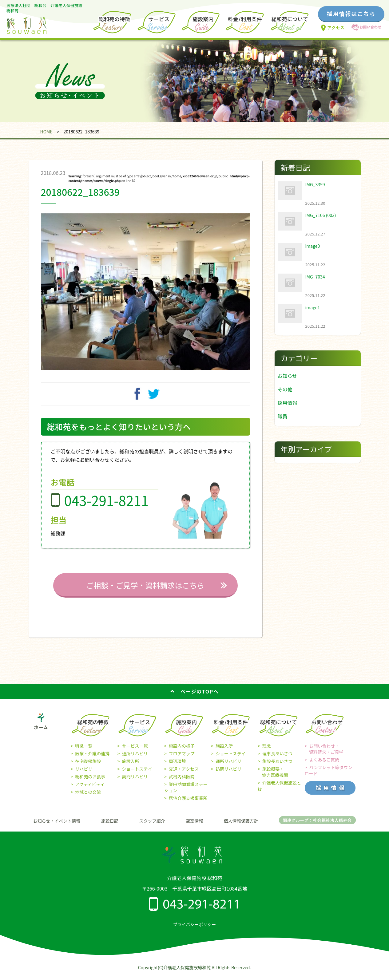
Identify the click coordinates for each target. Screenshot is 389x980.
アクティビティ (90, 788)
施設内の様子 (182, 749)
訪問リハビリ (135, 780)
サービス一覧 (135, 749)
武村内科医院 (182, 780)
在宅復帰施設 (88, 765)
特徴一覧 (84, 749)
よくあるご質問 (324, 763)
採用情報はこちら (351, 14)
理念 (267, 749)
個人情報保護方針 (241, 824)
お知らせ (288, 376)
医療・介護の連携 (92, 757)
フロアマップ (182, 757)
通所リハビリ (135, 757)
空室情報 (194, 824)
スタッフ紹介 (152, 824)
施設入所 (130, 765)
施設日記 (110, 824)
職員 (283, 416)
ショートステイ (137, 772)
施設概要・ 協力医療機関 (273, 775)
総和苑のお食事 (90, 780)
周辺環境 (177, 765)
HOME (46, 132)
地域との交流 (88, 795)
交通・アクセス (184, 772)
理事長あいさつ (277, 757)
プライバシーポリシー (195, 928)
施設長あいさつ (277, 765)
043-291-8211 (107, 504)
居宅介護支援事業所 (188, 801)
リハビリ (84, 772)
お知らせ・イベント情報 (57, 824)
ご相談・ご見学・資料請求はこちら (145, 589)
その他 (285, 389)
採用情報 (288, 403)
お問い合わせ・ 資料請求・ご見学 (324, 752)
